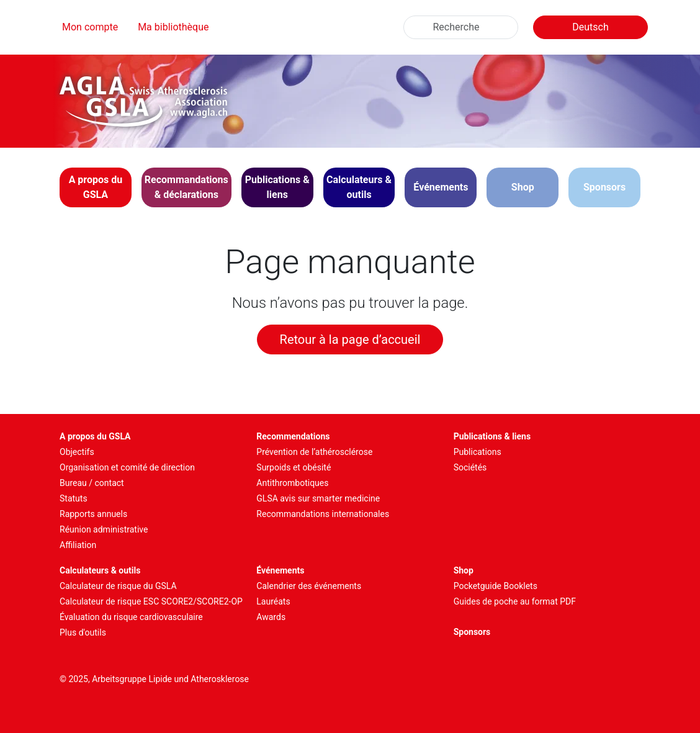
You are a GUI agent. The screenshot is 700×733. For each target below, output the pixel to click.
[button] (96, 187)
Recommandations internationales (323, 514)
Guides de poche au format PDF (515, 601)
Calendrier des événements (309, 586)
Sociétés (470, 467)
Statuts (74, 498)
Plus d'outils (83, 632)
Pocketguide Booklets (496, 586)
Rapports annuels (93, 514)
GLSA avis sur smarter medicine (318, 498)
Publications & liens (492, 436)
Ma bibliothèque (173, 27)
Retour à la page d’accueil (350, 340)
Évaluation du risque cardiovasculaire (131, 617)
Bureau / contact (92, 483)
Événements (280, 570)
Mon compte (90, 27)
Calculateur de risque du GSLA (118, 586)
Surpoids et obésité (294, 467)
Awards (271, 617)
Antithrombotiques (292, 483)
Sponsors (604, 187)
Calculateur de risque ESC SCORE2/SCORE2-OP (151, 601)
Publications (478, 452)
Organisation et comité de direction (127, 467)
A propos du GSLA (95, 436)
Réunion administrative (104, 529)
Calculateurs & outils (100, 570)
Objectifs (77, 452)
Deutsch (590, 27)
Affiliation (78, 545)
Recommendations (293, 436)
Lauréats (273, 601)
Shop (523, 187)
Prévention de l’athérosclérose (314, 452)
